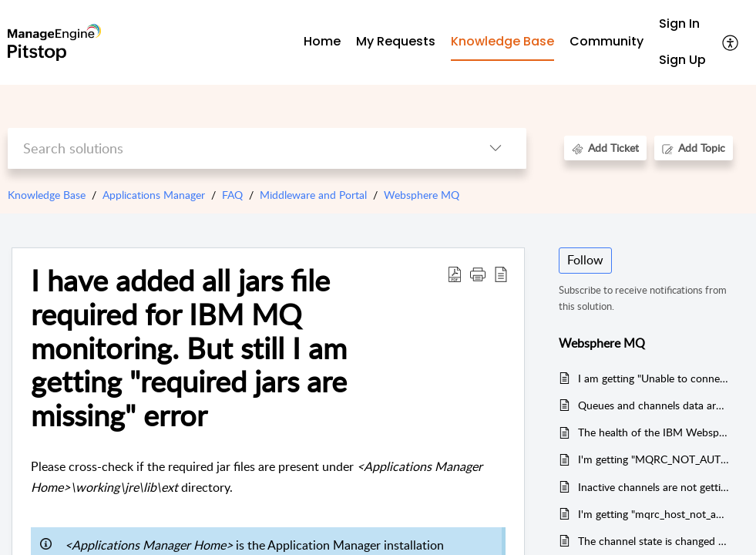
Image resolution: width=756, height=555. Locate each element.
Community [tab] (606, 41)
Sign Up (682, 60)
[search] (236, 148)
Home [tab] (322, 41)
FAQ (232, 195)
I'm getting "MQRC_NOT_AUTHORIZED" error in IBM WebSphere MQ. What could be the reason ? (654, 459)
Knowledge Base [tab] (502, 41)
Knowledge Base (47, 195)
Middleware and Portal (313, 195)
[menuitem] (682, 24)
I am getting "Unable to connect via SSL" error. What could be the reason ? (654, 378)
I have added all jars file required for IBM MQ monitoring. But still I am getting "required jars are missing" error (189, 348)
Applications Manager (154, 195)
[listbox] (496, 148)
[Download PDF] (455, 274)
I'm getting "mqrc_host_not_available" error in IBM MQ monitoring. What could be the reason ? (654, 514)
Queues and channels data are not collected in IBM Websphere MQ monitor (654, 405)
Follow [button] (585, 260)
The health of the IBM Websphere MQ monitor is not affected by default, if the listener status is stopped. (654, 432)
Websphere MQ (422, 195)
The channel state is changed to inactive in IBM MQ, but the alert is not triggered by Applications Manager (654, 541)
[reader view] (501, 274)
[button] (478, 274)
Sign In (679, 24)
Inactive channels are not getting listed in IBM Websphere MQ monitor (654, 487)
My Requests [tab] (396, 41)
